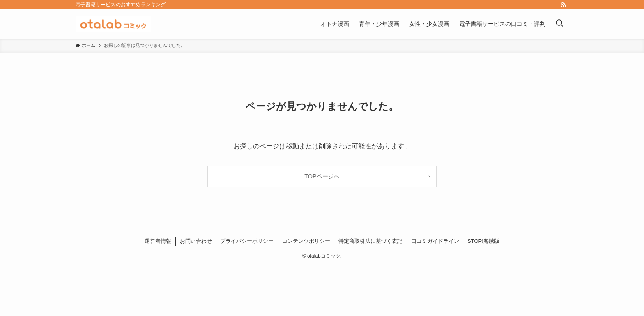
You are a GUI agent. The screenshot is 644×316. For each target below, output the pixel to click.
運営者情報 (158, 241)
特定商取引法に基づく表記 (370, 241)
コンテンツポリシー (306, 241)
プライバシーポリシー (247, 241)
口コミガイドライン (435, 241)
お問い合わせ (196, 241)
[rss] (563, 5)
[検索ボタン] (559, 24)
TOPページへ (322, 176)
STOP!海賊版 (483, 241)
